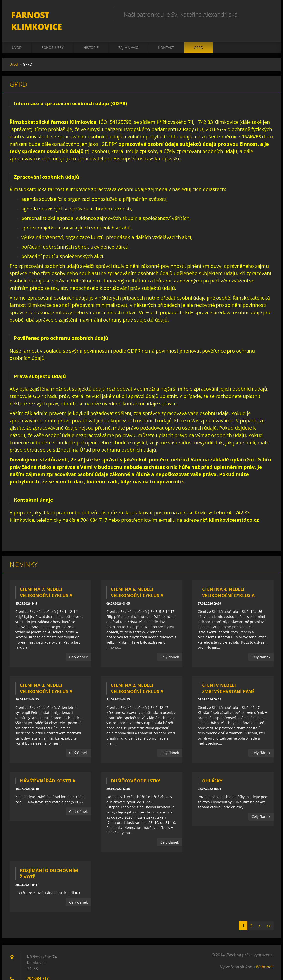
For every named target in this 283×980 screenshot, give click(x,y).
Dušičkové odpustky (136, 771)
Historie (91, 37)
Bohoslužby (52, 37)
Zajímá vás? (128, 37)
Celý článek (78, 646)
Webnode (265, 956)
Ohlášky (212, 771)
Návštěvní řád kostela (48, 771)
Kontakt (166, 37)
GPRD (198, 37)
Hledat (268, 14)
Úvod (17, 37)
